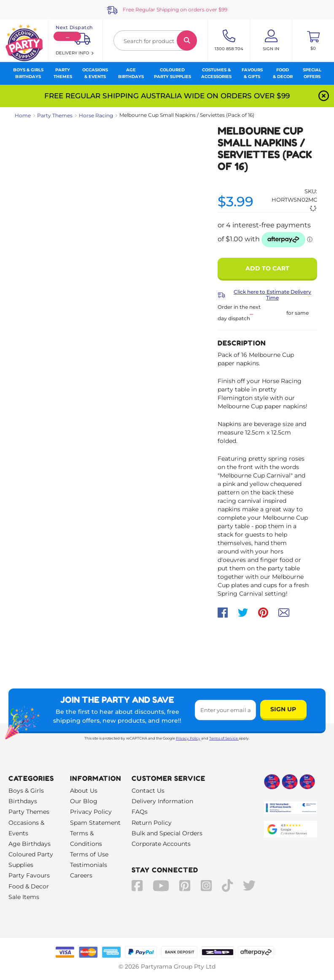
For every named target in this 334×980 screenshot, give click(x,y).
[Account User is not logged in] (271, 40)
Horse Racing (96, 115)
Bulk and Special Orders (167, 833)
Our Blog (84, 801)
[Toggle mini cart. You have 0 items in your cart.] (313, 40)
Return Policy (152, 823)
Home (23, 115)
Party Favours (29, 875)
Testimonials (89, 865)
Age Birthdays (30, 844)
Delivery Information (162, 801)
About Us (84, 791)
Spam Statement (95, 823)
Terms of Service (224, 738)
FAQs (140, 812)
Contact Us (148, 791)
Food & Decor (29, 886)
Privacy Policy (188, 738)
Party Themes (55, 115)
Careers (81, 875)
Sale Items (24, 897)
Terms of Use (89, 854)
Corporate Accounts (161, 844)
